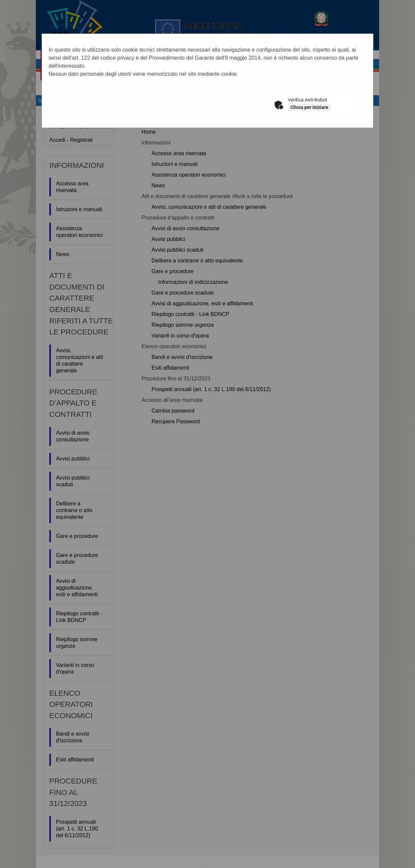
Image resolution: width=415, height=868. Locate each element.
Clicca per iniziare (309, 107)
